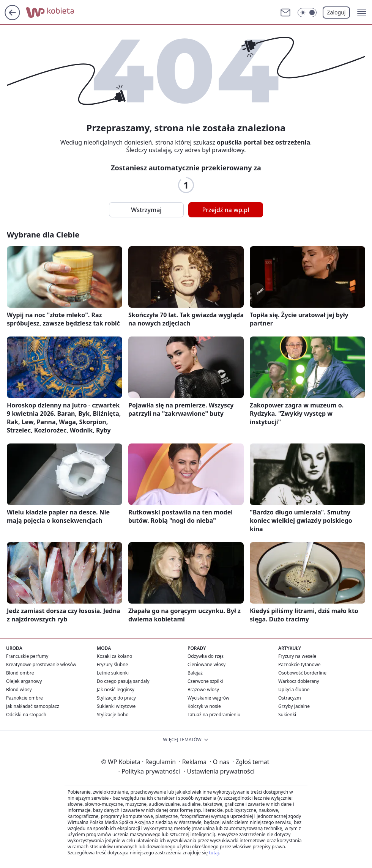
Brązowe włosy (203, 690)
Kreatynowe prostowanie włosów (41, 664)
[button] (362, 13)
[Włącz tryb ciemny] (307, 13)
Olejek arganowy (24, 681)
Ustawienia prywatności (219, 771)
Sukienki (287, 715)
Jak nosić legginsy (116, 690)
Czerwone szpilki (205, 681)
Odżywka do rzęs (206, 656)
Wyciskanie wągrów (208, 698)
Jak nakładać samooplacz (33, 706)
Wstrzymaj (146, 210)
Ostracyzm (290, 698)
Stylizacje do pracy (116, 698)
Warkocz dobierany (299, 681)
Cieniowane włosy (206, 664)
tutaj (214, 853)
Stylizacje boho (113, 715)
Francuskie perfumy (27, 656)
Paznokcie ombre (24, 698)
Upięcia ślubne (294, 690)
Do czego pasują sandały (123, 681)
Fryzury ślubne (112, 664)
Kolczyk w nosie (204, 706)
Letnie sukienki (113, 673)
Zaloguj (337, 12)
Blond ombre (20, 673)
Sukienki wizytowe (116, 706)
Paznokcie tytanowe (299, 664)
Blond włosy (19, 690)
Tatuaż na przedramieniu (214, 715)
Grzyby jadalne (294, 706)
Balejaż (195, 673)
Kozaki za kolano (114, 656)
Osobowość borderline (302, 673)
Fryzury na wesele (297, 656)
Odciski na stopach (26, 715)
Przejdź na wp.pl (225, 210)
